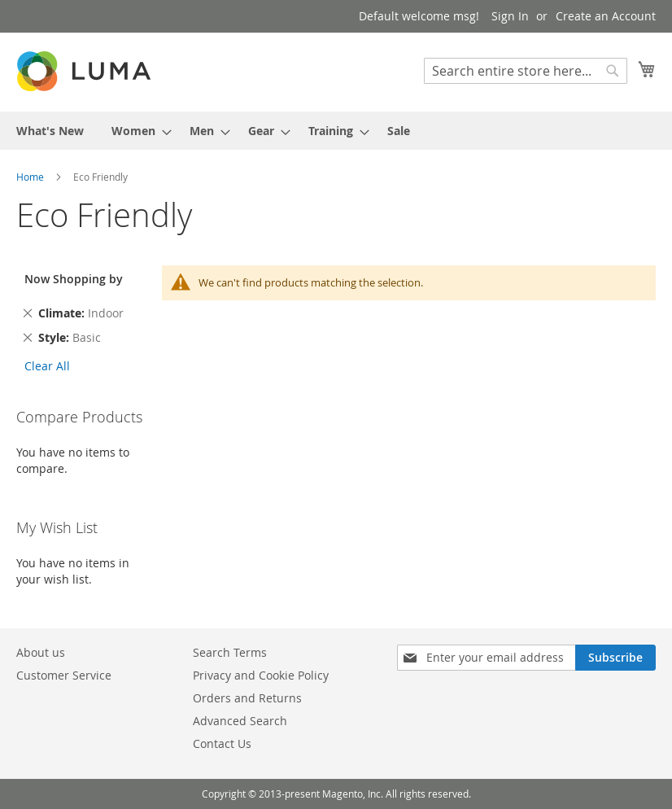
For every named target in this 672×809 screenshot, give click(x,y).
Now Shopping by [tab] (74, 279)
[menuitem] (50, 131)
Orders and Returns (247, 698)
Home (31, 177)
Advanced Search (240, 721)
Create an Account (606, 16)
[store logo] (85, 71)
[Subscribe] (615, 658)
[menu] (336, 131)
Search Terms (230, 652)
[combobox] (526, 71)
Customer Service (64, 675)
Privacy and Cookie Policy (261, 675)
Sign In (510, 16)
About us (41, 652)
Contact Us (222, 743)
